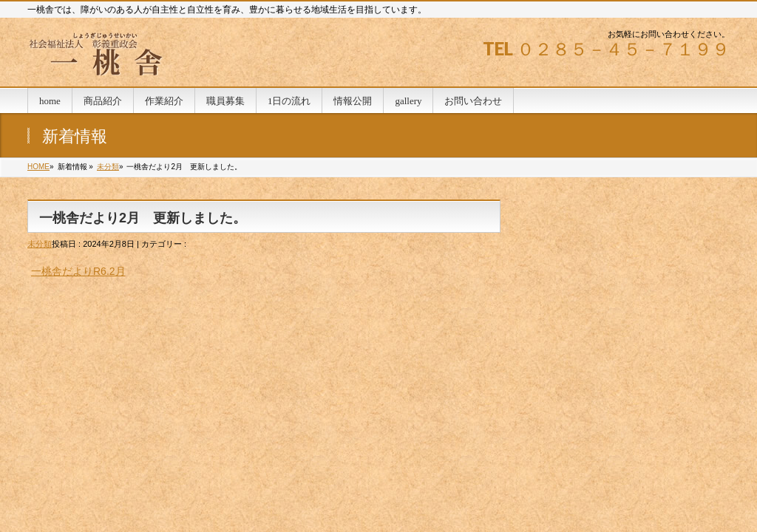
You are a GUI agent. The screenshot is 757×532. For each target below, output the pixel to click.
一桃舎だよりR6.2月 (78, 271)
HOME (38, 167)
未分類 (108, 167)
